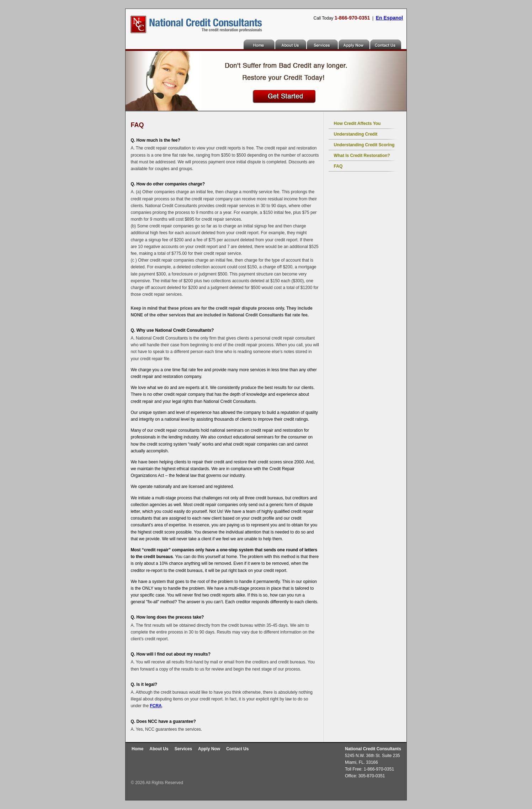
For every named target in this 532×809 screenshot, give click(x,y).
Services (323, 44)
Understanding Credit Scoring (364, 145)
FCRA (156, 706)
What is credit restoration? (362, 156)
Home (259, 44)
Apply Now (354, 44)
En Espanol (389, 18)
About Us (291, 44)
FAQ (338, 166)
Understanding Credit (356, 134)
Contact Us (386, 44)
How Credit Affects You (357, 124)
